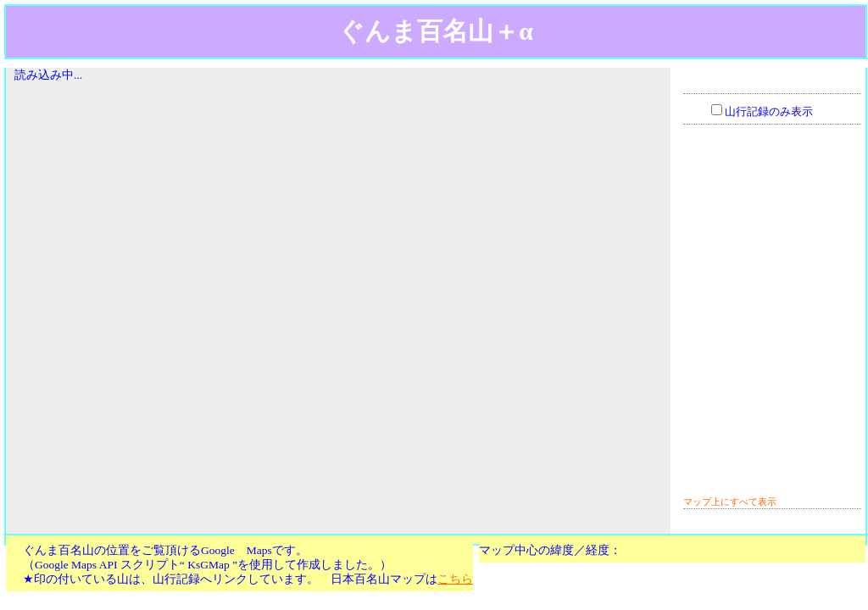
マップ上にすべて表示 (730, 502)
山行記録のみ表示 (769, 112)
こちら (455, 579)
